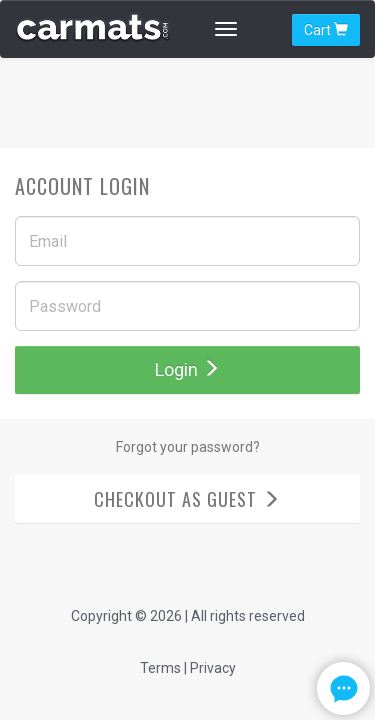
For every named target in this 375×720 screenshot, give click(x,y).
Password (65, 307)
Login (187, 369)
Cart (326, 30)
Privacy (213, 668)
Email (48, 242)
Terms (160, 668)
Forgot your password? (188, 447)
